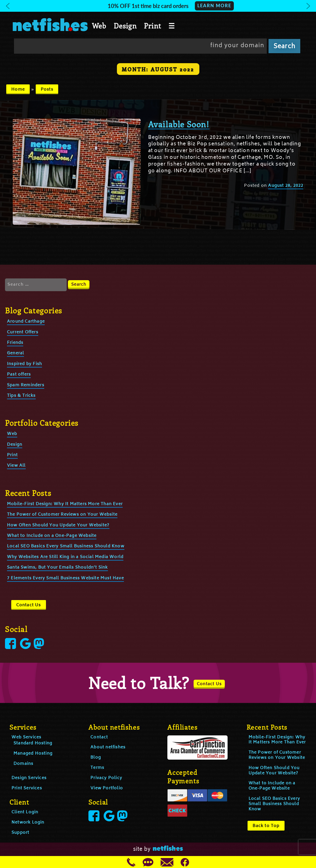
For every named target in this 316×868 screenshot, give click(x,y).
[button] (158, 6)
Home (18, 90)
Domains (23, 764)
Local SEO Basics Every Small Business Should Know (66, 546)
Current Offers (23, 332)
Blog (96, 758)
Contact (99, 737)
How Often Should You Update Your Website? (58, 525)
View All (16, 466)
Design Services (29, 778)
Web (99, 26)
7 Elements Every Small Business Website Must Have (65, 578)
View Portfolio (107, 788)
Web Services (26, 737)
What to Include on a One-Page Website (52, 536)
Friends (15, 343)
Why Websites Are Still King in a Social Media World (65, 557)
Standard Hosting (33, 743)
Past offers (19, 375)
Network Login (28, 823)
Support (20, 833)
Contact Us (29, 605)
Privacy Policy (106, 778)
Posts (47, 90)
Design (125, 26)
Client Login (25, 812)
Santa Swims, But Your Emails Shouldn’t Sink (57, 568)
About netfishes (108, 747)
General (15, 353)
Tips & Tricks (21, 396)
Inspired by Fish (24, 364)
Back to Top (266, 826)
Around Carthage (26, 322)
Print (153, 26)
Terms (97, 768)
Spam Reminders (26, 385)
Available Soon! (179, 124)
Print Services (27, 788)
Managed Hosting (33, 754)
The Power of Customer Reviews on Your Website (62, 515)
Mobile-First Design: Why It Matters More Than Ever (65, 504)
